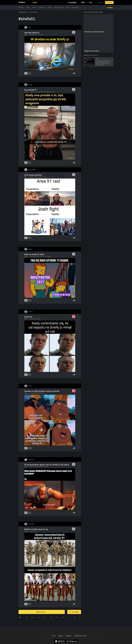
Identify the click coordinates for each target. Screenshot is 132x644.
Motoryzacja (75, 7)
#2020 (38, 393)
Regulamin (69, 636)
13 (45, 617)
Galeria (34, 7)
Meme (26, 35)
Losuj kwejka (74, 612)
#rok (30, 319)
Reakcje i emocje (59, 7)
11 (57, 617)
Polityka (50, 7)
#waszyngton (33, 256)
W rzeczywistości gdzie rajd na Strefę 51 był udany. (47, 465)
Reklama (61, 636)
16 (26, 617)
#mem (40, 467)
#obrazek (32, 467)
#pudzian (32, 92)
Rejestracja (109, 2)
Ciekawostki (42, 7)
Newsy (68, 7)
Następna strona (42, 612)
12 (51, 617)
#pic (47, 467)
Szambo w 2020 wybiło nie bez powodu (42, 391)
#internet (31, 35)
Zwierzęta (21, 7)
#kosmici (34, 393)
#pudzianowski (41, 92)
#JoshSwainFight (38, 177)
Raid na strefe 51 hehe (34, 254)
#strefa (36, 92)
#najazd (38, 319)
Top (91, 2)
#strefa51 (41, 35)
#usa (31, 393)
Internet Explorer (32, 33)
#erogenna (52, 92)
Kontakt (53, 636)
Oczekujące (73, 2)
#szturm (38, 256)
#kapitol (49, 256)
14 (39, 617)
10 (63, 617)
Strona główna (23, 12)
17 (20, 617)
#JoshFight (44, 177)
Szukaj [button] (110, 8)
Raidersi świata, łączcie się (36, 529)
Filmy (83, 2)
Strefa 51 (28, 317)
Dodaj (35, 2)
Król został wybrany (33, 175)
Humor (28, 7)
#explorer (36, 35)
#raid (46, 256)
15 (32, 617)
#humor (36, 467)
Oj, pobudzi (30, 90)
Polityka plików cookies (80, 636)
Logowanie (101, 2)
